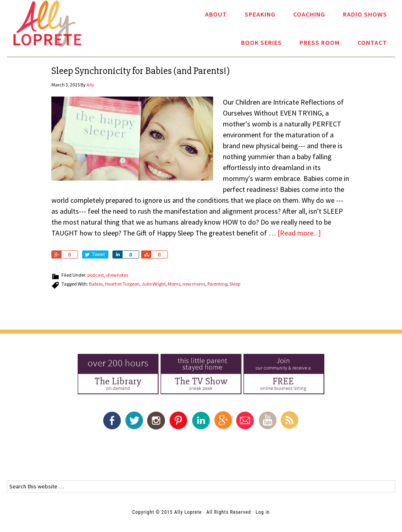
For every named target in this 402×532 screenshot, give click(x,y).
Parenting (217, 284)
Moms (174, 284)
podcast (96, 275)
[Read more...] (299, 233)
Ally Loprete (47, 24)
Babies (96, 284)
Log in (263, 512)
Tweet (98, 254)
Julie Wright (154, 284)
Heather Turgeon (122, 284)
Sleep (235, 284)
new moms (194, 284)
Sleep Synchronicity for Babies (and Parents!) (141, 71)
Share (56, 254)
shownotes (117, 275)
